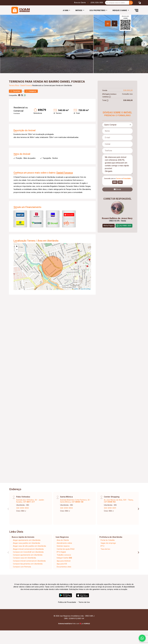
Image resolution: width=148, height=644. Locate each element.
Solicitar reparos (63, 546)
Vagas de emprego (108, 543)
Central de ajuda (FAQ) (66, 549)
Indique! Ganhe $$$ (64, 558)
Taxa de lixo (105, 549)
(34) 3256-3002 (22, 508)
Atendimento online (64, 543)
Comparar (31, 91)
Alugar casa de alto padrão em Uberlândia (29, 546)
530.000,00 (128, 90)
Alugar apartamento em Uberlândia (27, 540)
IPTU (102, 546)
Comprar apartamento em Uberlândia (28, 555)
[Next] (138, 509)
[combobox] (117, 125)
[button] (140, 3)
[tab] (108, 24)
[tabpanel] (74, 44)
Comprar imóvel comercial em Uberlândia (29, 561)
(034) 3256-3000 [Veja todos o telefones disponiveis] (97, 3)
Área (17, 86)
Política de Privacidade (67, 602)
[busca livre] (131, 3)
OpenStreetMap (85, 289)
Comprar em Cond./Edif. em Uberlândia (28, 552)
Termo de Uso (84, 602)
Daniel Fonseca (26, 86)
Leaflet (75, 289)
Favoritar (15, 91)
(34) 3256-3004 (66, 508)
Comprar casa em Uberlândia (24, 558)
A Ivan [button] (66, 10)
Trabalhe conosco (64, 555)
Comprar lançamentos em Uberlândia (28, 564)
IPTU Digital (61, 552)
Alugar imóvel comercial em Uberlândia (28, 549)
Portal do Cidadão (108, 540)
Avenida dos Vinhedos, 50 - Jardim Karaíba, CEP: (30, 501)
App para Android (64, 561)
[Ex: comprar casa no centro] (117, 3)
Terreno (12, 86)
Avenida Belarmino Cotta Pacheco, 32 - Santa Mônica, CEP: (75, 501)
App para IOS (62, 564)
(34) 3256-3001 (110, 508)
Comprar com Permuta (22, 567)
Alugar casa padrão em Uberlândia (26, 543)
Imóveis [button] (79, 10)
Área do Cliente (80, 3)
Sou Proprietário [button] (98, 10)
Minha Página (109, 226)
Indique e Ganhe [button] (120, 10)
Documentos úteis (64, 567)
